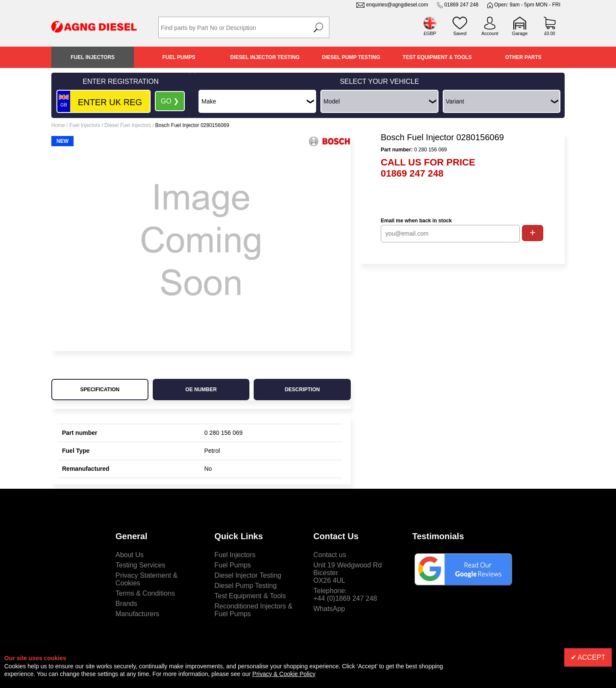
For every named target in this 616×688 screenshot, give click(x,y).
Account (490, 33)
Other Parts (523, 57)
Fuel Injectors (93, 57)
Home (58, 125)
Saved (460, 33)
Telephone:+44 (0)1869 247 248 (345, 595)
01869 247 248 (461, 5)
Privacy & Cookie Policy (284, 674)
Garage (520, 33)
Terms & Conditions (145, 593)
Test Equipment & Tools (437, 57)
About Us (130, 555)
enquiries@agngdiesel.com (397, 5)
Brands (126, 604)
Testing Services (141, 565)
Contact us (330, 555)
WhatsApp (329, 609)
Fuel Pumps (179, 57)
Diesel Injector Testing (265, 57)
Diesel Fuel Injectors (128, 125)
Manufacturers (137, 614)
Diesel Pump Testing (351, 57)
